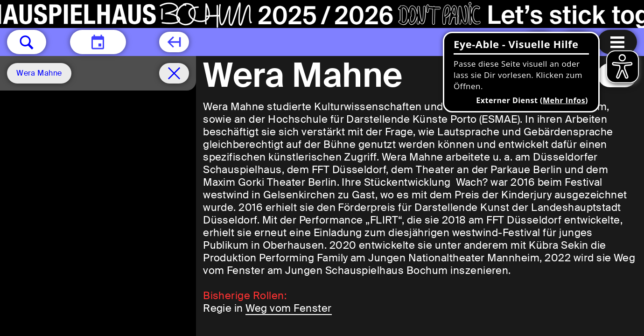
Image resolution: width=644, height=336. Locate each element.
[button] (27, 42)
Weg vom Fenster (288, 308)
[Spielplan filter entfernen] (174, 73)
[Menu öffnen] (617, 42)
